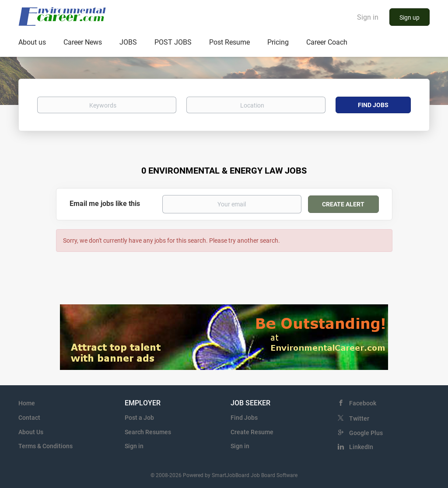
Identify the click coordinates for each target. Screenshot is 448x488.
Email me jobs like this (105, 204)
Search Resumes (148, 432)
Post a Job (139, 418)
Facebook (363, 403)
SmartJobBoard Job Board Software (255, 475)
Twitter (359, 418)
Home (27, 403)
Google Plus (366, 433)
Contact (29, 418)
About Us (31, 432)
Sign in (368, 17)
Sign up (409, 17)
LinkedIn (361, 447)
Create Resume (252, 432)
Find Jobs (373, 105)
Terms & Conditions (45, 446)
